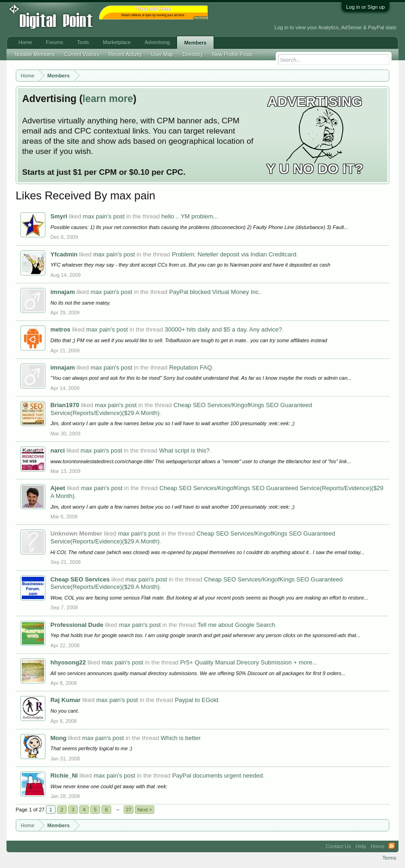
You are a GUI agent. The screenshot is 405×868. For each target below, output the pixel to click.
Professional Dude (77, 625)
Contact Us (338, 846)
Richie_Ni (64, 775)
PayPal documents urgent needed (217, 775)
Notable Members (35, 54)
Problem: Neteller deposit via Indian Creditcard (234, 254)
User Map (162, 54)
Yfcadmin (64, 254)
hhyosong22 (68, 662)
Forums (54, 42)
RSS (392, 846)
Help (361, 846)
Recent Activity (125, 54)
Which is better (180, 738)
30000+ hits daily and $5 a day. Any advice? (223, 329)
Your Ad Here (201, 18)
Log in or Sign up (365, 7)
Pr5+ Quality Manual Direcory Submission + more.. (248, 662)
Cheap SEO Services (80, 579)
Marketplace (117, 42)
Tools (83, 42)
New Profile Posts (232, 54)
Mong (59, 738)
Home (25, 42)
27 (129, 810)
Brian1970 (65, 405)
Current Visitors (82, 54)
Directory (193, 54)
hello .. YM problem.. (189, 216)
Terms (389, 858)
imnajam (63, 292)
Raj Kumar (66, 700)
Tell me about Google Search (236, 625)
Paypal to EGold (196, 700)
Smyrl (59, 216)
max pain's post (104, 216)
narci (58, 450)
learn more (108, 99)
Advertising (157, 42)
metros (60, 329)
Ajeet (58, 488)
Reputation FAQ (191, 367)
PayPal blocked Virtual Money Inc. (215, 292)
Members (195, 43)
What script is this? (184, 450)
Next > (145, 810)
